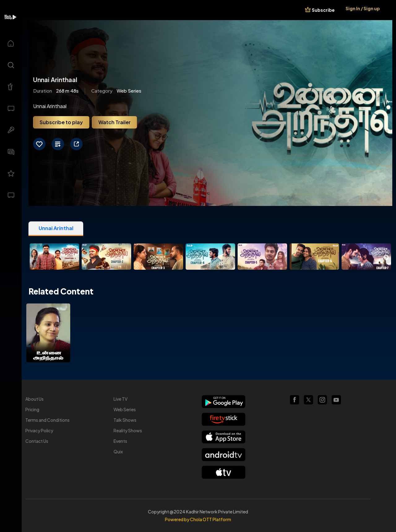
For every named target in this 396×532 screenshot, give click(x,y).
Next (386, 258)
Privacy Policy (39, 430)
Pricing (32, 409)
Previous (35, 258)
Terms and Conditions (47, 420)
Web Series (125, 409)
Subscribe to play (61, 122)
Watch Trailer (114, 122)
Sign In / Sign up (363, 8)
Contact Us (37, 441)
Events (120, 441)
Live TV (121, 399)
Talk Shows (125, 420)
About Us (34, 399)
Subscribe (323, 10)
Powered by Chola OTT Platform (198, 519)
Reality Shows (128, 430)
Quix (118, 451)
